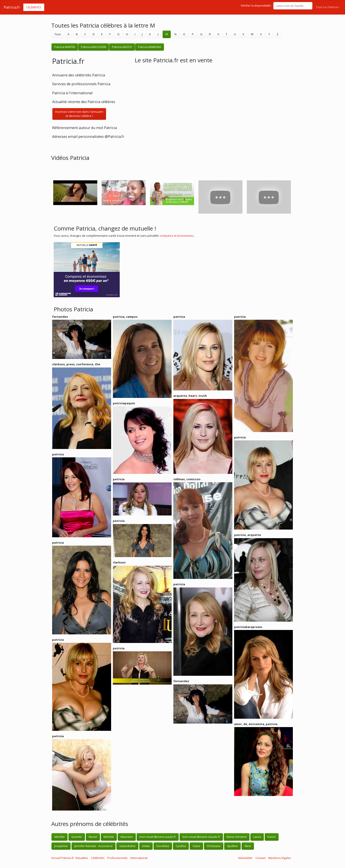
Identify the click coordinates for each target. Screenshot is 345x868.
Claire (196, 846)
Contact (261, 858)
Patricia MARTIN (65, 47)
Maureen (127, 837)
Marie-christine (237, 837)
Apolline (232, 846)
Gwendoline (127, 846)
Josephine (61, 846)
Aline (248, 846)
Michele (109, 837)
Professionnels (117, 858)
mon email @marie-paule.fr (158, 837)
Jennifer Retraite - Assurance (94, 846)
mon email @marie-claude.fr (201, 837)
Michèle (60, 837)
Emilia (146, 846)
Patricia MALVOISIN (94, 47)
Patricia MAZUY (122, 47)
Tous (58, 34)
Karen (272, 837)
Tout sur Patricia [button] (327, 7)
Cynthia (181, 846)
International (139, 858)
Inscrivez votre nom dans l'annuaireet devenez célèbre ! (79, 114)
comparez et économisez (177, 236)
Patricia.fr (12, 7)
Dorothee (163, 846)
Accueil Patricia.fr (63, 858)
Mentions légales (280, 858)
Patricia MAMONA (150, 47)
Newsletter (246, 858)
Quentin (77, 837)
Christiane (214, 846)
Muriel (93, 837)
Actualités (82, 858)
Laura (257, 837)
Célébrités (34, 7)
